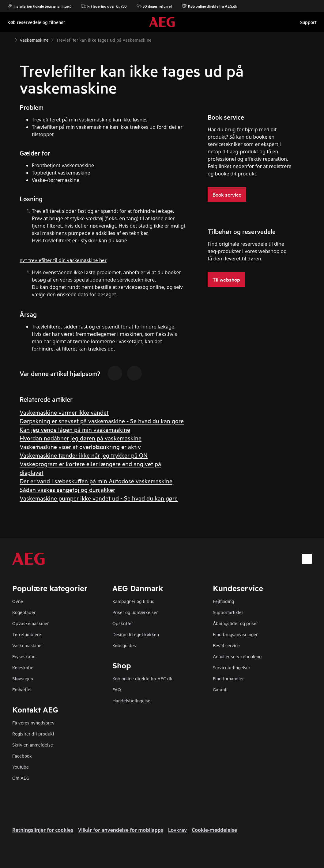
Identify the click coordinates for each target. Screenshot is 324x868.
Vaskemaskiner (28, 645)
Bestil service (226, 645)
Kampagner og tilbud (134, 601)
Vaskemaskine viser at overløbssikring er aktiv (80, 446)
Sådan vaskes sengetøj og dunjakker (67, 489)
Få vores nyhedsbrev (33, 722)
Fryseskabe (24, 656)
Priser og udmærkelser (135, 612)
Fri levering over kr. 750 (104, 6)
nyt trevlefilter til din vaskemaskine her (63, 260)
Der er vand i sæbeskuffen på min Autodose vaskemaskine (96, 481)
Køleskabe (23, 667)
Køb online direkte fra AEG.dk (142, 678)
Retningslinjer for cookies (43, 830)
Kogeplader (24, 612)
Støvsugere (23, 678)
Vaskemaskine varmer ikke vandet (64, 412)
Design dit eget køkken (136, 634)
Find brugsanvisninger (235, 634)
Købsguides (124, 645)
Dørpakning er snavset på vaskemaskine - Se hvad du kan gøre (102, 421)
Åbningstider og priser (235, 623)
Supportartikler (228, 612)
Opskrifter (123, 623)
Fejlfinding (223, 601)
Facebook (22, 756)
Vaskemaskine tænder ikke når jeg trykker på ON (84, 455)
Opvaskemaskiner (30, 623)
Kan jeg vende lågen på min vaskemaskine (75, 429)
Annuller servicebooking (237, 656)
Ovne (18, 601)
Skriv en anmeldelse (33, 745)
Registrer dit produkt (33, 734)
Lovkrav (177, 830)
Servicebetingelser (232, 667)
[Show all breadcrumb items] (10, 39)
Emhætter (22, 689)
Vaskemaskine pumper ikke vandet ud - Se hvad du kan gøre (99, 498)
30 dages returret (154, 6)
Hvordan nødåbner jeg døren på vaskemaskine (81, 438)
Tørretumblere (27, 634)
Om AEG (21, 778)
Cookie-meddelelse (214, 830)
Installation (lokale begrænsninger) (39, 6)
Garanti (220, 689)
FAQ (117, 689)
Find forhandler (228, 678)
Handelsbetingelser (132, 700)
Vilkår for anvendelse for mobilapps (121, 830)
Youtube (21, 767)
